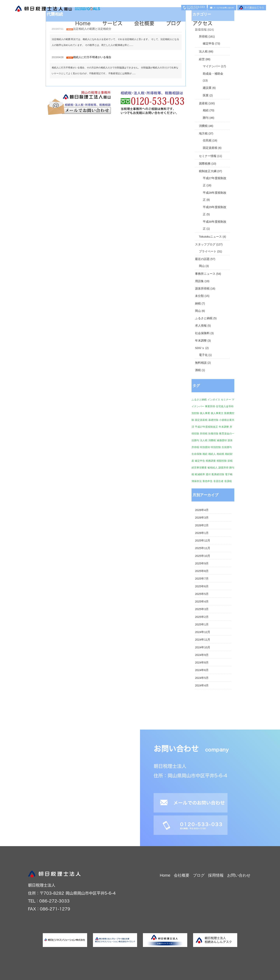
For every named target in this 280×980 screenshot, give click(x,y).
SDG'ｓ (200, 348)
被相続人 (213, 468)
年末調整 (201, 341)
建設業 (207, 88)
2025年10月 (203, 556)
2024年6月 (202, 670)
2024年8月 (202, 663)
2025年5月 (202, 594)
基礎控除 (213, 420)
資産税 (203, 103)
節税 (230, 461)
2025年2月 (202, 617)
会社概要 (144, 23)
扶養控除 (213, 434)
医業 (206, 95)
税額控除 (222, 461)
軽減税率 (200, 474)
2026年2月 (202, 525)
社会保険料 (202, 333)
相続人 (212, 454)
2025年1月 (202, 624)
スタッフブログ (205, 244)
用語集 (199, 281)
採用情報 (216, 875)
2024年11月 (203, 640)
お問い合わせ (239, 875)
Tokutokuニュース (210, 237)
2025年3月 (202, 609)
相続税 (220, 454)
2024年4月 (202, 685)
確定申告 (209, 44)
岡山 (202, 266)
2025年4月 (202, 602)
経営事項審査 (199, 468)
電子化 (203, 355)
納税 (198, 303)
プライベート (208, 251)
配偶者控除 (218, 474)
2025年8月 (202, 571)
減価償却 (222, 440)
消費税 (203, 126)
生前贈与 (227, 447)
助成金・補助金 (213, 74)
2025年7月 (202, 579)
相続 (206, 110)
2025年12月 (203, 541)
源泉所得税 (202, 289)
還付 (208, 474)
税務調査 (211, 461)
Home (83, 23)
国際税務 (205, 164)
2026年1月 (202, 533)
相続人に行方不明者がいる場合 (92, 57)
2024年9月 (202, 655)
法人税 (203, 51)
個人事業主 (217, 413)
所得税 (203, 37)
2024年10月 (203, 647)
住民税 (207, 140)
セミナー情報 (208, 156)
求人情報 (201, 326)
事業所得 (210, 406)
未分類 (199, 296)
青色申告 (207, 481)
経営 (202, 59)
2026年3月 (202, 518)
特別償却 (205, 447)
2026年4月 (202, 510)
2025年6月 (202, 586)
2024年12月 (203, 632)
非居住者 (218, 481)
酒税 (198, 370)
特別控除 (216, 447)
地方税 (203, 133)
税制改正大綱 (208, 171)
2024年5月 (202, 678)
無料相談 (201, 363)
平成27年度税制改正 (206, 427)
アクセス (203, 23)
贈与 (206, 118)
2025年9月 (202, 563)
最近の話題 (202, 259)
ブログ (174, 23)
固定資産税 (210, 148)
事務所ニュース (205, 274)
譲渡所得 (223, 468)
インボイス (214, 400)
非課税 (228, 481)
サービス (112, 23)
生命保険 (197, 454)
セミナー (226, 400)
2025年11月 (203, 548)
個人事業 (205, 413)
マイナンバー (212, 66)
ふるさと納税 (204, 318)
